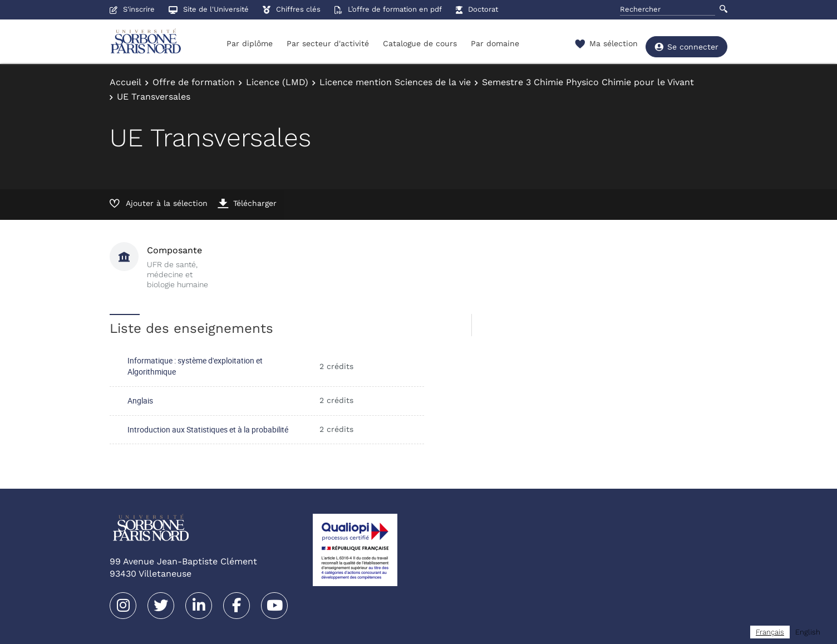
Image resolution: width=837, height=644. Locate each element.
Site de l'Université (209, 9)
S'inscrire (132, 9)
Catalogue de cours (420, 43)
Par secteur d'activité (328, 43)
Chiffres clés (292, 9)
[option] (808, 632)
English (808, 632)
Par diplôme (250, 43)
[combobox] (770, 632)
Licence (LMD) (277, 82)
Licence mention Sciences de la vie (395, 82)
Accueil (125, 82)
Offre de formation (194, 82)
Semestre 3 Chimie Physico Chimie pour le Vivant (588, 82)
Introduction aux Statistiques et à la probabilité (208, 429)
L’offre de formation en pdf (388, 9)
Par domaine (495, 43)
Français (770, 632)
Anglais (140, 400)
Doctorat (477, 9)
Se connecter (686, 45)
